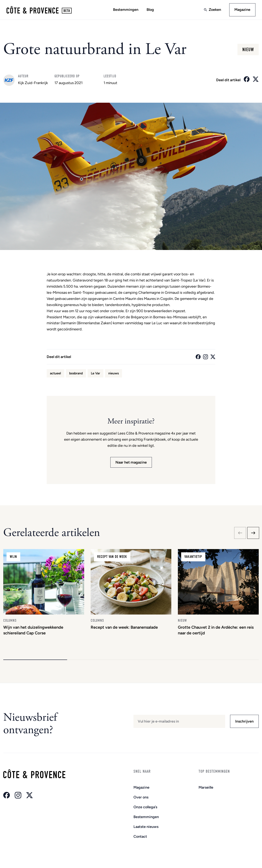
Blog (150, 10)
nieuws (113, 373)
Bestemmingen (126, 10)
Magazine (242, 10)
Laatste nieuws (146, 827)
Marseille (206, 787)
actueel (55, 373)
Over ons (141, 797)
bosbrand (76, 373)
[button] (35, 660)
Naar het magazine (131, 462)
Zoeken (215, 10)
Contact (140, 836)
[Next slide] (253, 533)
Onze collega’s (145, 807)
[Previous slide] (240, 533)
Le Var (95, 373)
